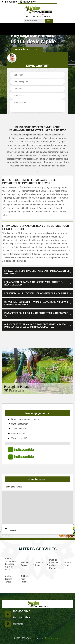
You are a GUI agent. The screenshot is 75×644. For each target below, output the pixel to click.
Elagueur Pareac (24, 564)
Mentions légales (53, 638)
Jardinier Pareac (38, 564)
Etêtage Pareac (66, 564)
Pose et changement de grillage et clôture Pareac (9, 564)
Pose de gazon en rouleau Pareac (53, 564)
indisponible (10, 2)
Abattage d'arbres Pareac (8, 579)
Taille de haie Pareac (24, 579)
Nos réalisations (27, 50)
